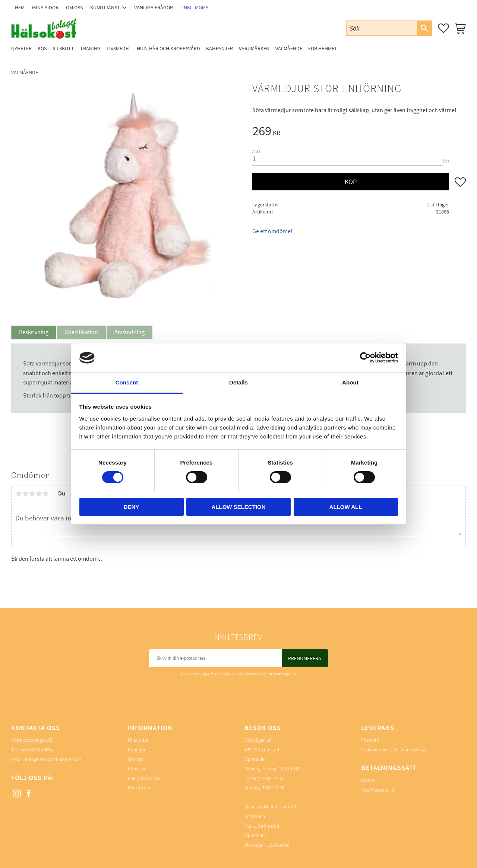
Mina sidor (138, 740)
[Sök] (424, 28)
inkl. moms (195, 8)
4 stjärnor (39, 494)
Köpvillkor (138, 769)
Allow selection (239, 507)
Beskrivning (34, 332)
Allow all (346, 507)
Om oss (135, 759)
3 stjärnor (32, 494)
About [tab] (350, 382)
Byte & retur (140, 788)
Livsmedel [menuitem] (119, 49)
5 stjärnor (45, 494)
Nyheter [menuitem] (21, 49)
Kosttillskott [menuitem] (56, 49)
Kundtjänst (139, 750)
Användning (129, 332)
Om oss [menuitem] (74, 8)
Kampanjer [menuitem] (219, 49)
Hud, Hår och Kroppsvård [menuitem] (168, 49)
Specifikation (81, 332)
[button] (443, 28)
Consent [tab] (127, 382)
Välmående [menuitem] (289, 49)
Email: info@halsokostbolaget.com (46, 760)
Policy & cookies (144, 779)
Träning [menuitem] (90, 49)
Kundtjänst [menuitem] (105, 8)
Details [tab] (238, 382)
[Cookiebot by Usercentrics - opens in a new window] (365, 358)
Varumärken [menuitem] (254, 49)
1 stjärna (19, 494)
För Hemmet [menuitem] (323, 49)
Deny (132, 507)
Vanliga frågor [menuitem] (154, 8)
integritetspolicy (282, 674)
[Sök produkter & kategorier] (382, 28)
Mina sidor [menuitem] (45, 8)
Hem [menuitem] (20, 8)
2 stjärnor (25, 494)
